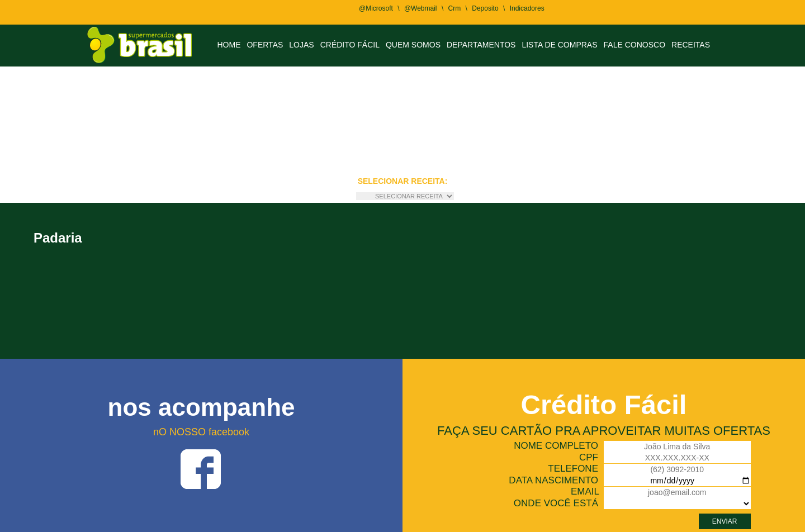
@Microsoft (376, 8)
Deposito (485, 8)
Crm (455, 8)
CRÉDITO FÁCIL (350, 45)
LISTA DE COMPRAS (559, 45)
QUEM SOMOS (413, 45)
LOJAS (301, 45)
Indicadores (527, 8)
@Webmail (421, 8)
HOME (229, 45)
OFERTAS (265, 45)
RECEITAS (691, 45)
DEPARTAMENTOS (481, 45)
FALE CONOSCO (634, 45)
